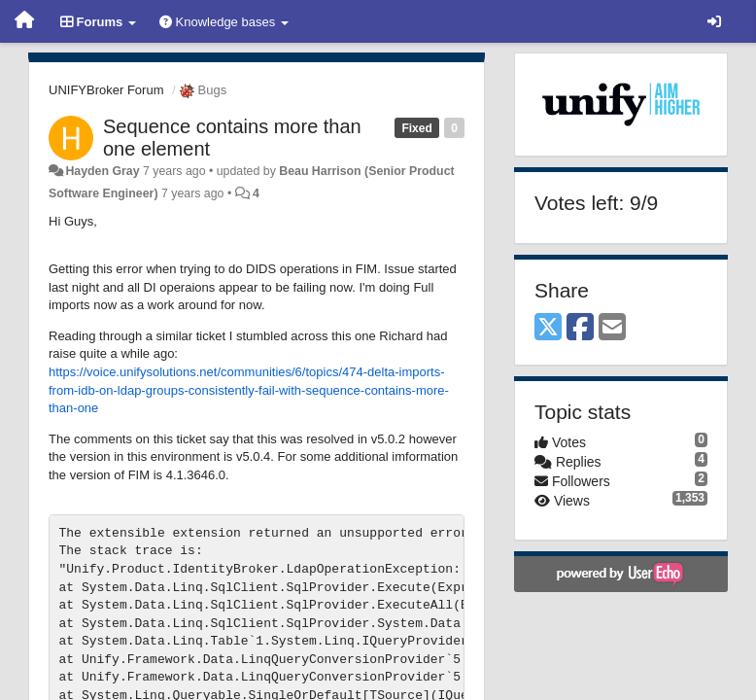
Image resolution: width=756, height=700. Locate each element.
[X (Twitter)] (548, 328)
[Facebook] (580, 328)
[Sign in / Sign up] (714, 21)
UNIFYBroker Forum (106, 90)
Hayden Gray (102, 171)
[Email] (612, 328)
